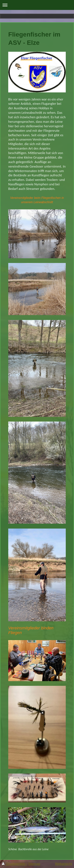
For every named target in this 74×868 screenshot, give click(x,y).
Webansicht (64, 864)
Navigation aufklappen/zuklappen (37, 5)
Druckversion (14, 864)
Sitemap (34, 864)
